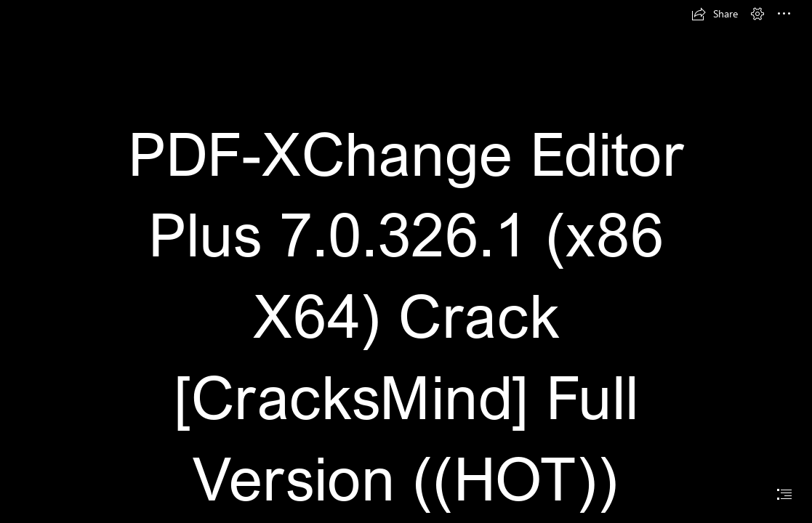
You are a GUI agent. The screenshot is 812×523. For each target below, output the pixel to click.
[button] (715, 14)
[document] (406, 261)
